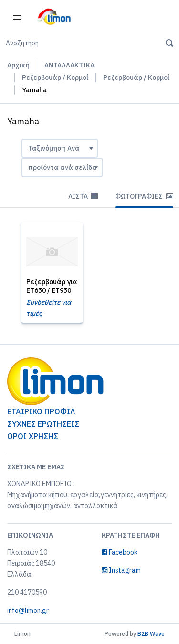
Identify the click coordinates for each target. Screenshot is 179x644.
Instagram (121, 570)
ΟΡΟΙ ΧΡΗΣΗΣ (33, 436)
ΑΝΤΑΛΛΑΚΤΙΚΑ (69, 65)
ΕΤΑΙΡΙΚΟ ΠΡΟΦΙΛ (41, 411)
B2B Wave (151, 634)
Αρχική (18, 65)
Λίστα (83, 196)
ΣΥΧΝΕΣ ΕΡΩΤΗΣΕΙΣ (43, 424)
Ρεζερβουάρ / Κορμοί (55, 78)
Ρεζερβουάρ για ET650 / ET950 (52, 286)
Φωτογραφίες (144, 196)
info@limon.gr (28, 611)
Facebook (120, 552)
